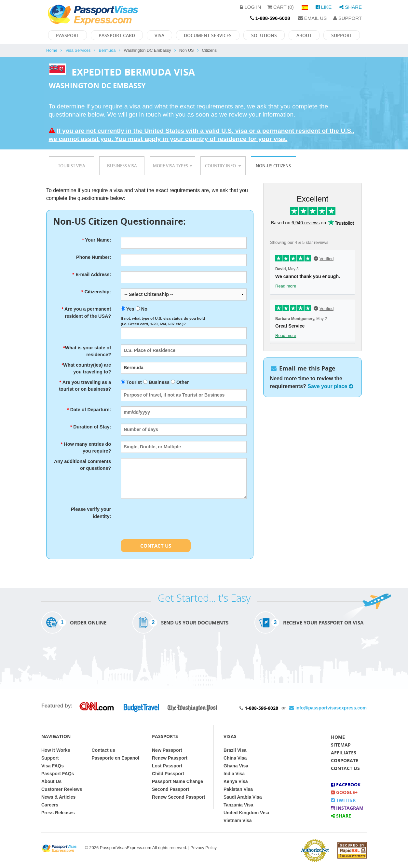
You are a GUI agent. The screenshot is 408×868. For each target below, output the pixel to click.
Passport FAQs (58, 774)
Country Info (223, 166)
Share (351, 7)
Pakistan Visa (238, 789)
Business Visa (122, 166)
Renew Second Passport (178, 797)
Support (347, 18)
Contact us (103, 750)
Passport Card (117, 35)
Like (324, 7)
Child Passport (168, 774)
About (304, 35)
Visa (159, 35)
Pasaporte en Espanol (116, 758)
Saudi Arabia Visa (243, 797)
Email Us (313, 18)
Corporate (345, 760)
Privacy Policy (204, 848)
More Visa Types (172, 166)
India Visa (234, 774)
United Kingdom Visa (246, 813)
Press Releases (58, 813)
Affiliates (344, 753)
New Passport (167, 750)
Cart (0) (281, 7)
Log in (250, 7)
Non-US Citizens (273, 166)
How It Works (56, 750)
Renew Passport (170, 758)
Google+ (344, 792)
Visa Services (78, 50)
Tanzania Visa (238, 805)
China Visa (235, 758)
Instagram (347, 808)
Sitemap (341, 745)
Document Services (208, 35)
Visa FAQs (53, 766)
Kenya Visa (236, 781)
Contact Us (156, 546)
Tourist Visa (72, 166)
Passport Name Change (177, 781)
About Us (51, 781)
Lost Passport (167, 766)
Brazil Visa (235, 750)
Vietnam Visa (238, 820)
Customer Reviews (62, 789)
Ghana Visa (236, 766)
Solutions (264, 35)
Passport (68, 35)
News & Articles (58, 797)
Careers (50, 805)
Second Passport (170, 789)
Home (52, 50)
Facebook (346, 784)
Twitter (343, 800)
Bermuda (107, 50)
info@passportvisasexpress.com (328, 708)
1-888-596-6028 (261, 708)
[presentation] (170, 519)
